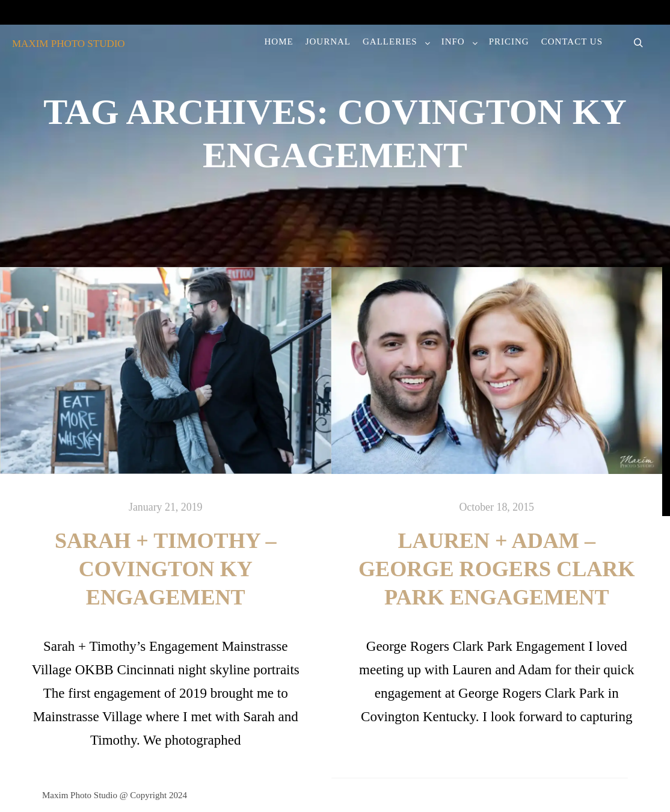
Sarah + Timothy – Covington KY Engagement (166, 569)
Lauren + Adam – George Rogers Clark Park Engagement (496, 569)
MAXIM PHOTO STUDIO (69, 44)
